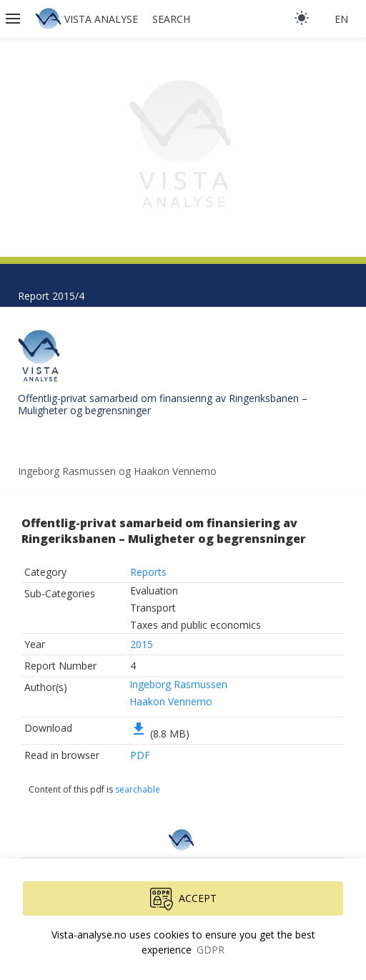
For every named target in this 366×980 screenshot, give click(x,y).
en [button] (341, 19)
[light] (302, 18)
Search (171, 19)
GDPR (211, 950)
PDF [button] (140, 755)
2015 (142, 644)
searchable (138, 789)
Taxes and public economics (196, 625)
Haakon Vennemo (171, 701)
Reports (148, 572)
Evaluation (154, 591)
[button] (14, 19)
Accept (183, 899)
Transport (153, 608)
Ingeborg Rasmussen (178, 684)
